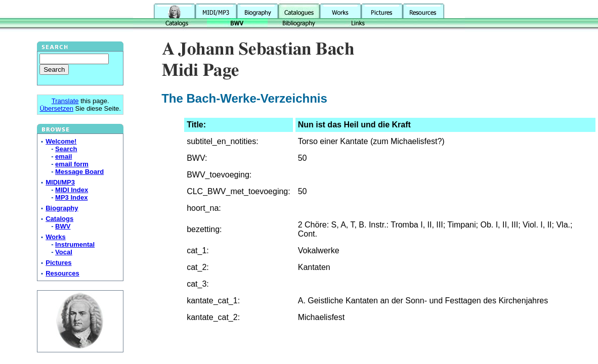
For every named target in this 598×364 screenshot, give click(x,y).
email (63, 156)
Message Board (79, 172)
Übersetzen (56, 108)
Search (66, 149)
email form (72, 164)
